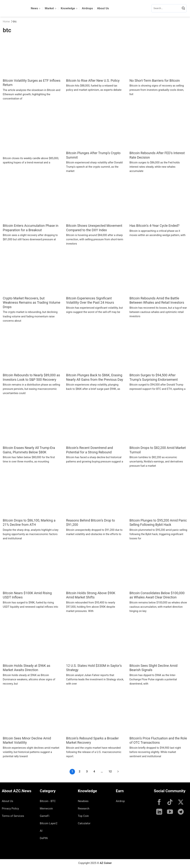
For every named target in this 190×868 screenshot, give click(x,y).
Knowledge (69, 8)
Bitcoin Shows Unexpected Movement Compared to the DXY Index (94, 228)
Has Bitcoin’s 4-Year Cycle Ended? (154, 226)
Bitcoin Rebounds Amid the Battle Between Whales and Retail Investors (157, 300)
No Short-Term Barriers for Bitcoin (155, 81)
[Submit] (183, 8)
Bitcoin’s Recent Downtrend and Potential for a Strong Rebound (89, 450)
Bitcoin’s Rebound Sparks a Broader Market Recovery (92, 740)
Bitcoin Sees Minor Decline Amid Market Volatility (27, 740)
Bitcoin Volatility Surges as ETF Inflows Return (32, 83)
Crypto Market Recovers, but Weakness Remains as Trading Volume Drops (32, 303)
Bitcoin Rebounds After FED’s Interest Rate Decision (157, 155)
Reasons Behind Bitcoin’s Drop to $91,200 (90, 522)
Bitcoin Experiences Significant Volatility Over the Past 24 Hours (90, 300)
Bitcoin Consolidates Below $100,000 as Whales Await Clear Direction (157, 595)
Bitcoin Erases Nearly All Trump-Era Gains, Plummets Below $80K (29, 450)
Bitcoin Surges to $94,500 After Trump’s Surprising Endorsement (154, 377)
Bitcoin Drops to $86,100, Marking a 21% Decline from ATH (29, 522)
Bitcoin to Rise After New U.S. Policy (93, 81)
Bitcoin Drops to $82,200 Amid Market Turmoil (158, 450)
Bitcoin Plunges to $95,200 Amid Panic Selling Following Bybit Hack (158, 522)
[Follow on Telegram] (181, 812)
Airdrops (87, 8)
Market (51, 8)
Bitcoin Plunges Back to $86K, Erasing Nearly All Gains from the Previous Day (95, 377)
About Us (103, 8)
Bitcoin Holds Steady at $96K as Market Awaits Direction (27, 668)
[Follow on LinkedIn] (159, 812)
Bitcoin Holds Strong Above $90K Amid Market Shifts (91, 595)
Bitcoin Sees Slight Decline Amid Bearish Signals (154, 668)
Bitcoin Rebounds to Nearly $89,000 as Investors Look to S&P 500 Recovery (31, 377)
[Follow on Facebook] (159, 803)
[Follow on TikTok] (170, 803)
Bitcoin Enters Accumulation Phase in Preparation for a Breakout (31, 228)
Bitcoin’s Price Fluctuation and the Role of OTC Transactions (158, 740)
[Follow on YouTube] (170, 812)
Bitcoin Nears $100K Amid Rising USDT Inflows (27, 595)
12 (110, 771)
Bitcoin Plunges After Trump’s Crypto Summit (93, 155)
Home (6, 21)
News (36, 8)
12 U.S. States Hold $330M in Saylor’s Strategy (94, 668)
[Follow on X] (181, 803)
